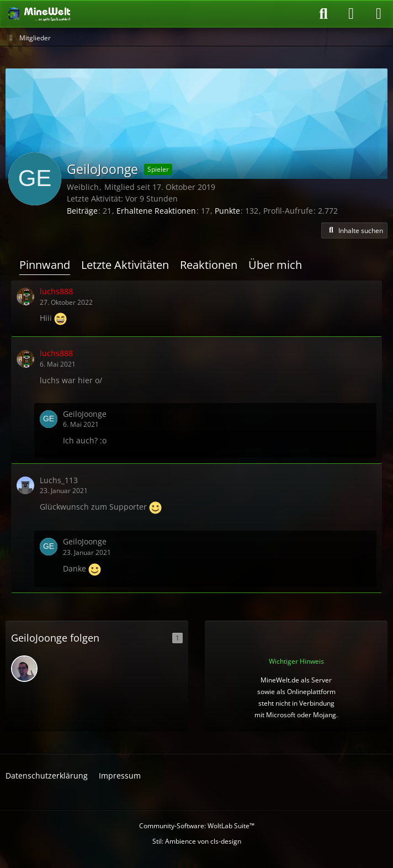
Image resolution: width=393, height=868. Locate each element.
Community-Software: (197, 826)
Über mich (275, 265)
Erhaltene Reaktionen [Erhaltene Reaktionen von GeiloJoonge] (156, 211)
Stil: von (197, 841)
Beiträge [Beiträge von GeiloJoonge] (82, 211)
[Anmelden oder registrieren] (351, 14)
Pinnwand (45, 265)
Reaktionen (209, 265)
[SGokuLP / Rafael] (24, 669)
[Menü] (379, 14)
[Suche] (323, 14)
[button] (354, 231)
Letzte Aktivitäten (125, 265)
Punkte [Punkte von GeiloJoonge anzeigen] (227, 211)
